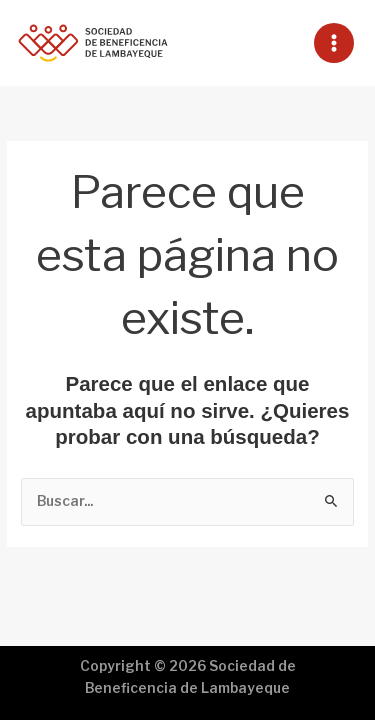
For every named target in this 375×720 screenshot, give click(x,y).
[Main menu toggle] (334, 43)
